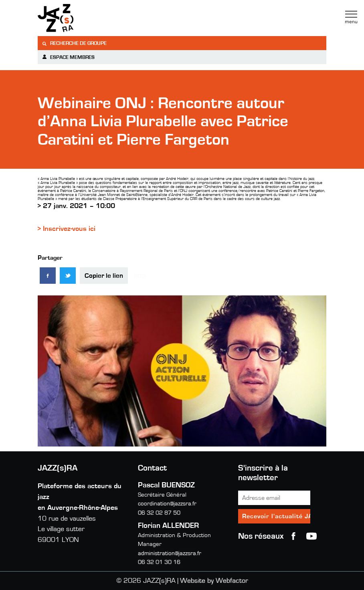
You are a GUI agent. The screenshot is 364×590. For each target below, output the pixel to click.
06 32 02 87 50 (159, 513)
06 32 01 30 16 (159, 562)
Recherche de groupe (74, 43)
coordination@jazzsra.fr (167, 504)
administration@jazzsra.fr (170, 553)
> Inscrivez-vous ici (67, 229)
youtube (311, 536)
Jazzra (88, 18)
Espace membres (68, 57)
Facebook (293, 536)
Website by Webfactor (214, 581)
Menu (351, 17)
